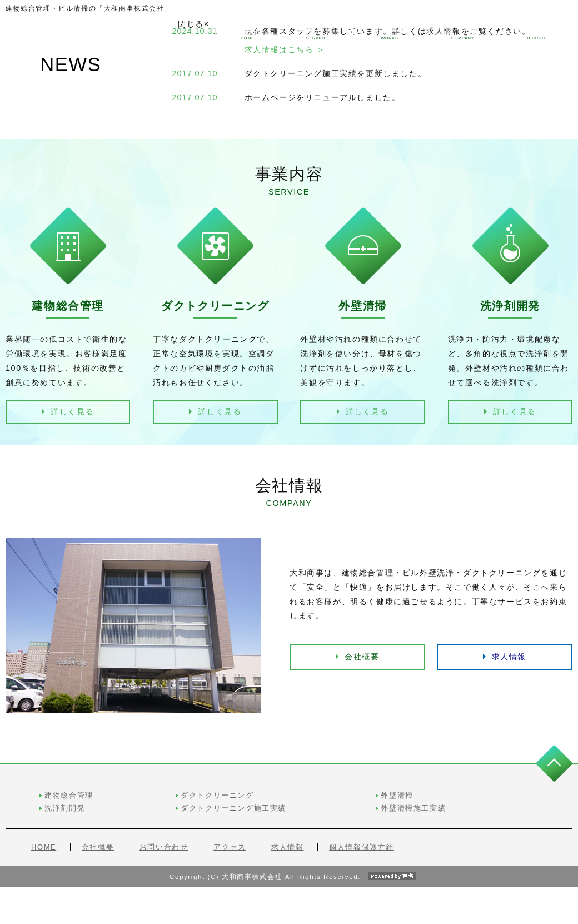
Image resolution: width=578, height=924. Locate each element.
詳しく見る (72, 411)
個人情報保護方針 (362, 854)
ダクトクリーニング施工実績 (365, 815)
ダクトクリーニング (348, 802)
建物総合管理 (241, 802)
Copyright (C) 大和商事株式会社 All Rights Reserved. (289, 913)
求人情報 (536, 33)
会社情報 (463, 33)
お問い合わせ (164, 854)
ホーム (247, 33)
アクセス (230, 854)
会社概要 (362, 706)
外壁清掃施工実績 (482, 815)
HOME (44, 854)
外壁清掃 (466, 802)
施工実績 (390, 33)
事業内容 (317, 33)
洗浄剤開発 (237, 815)
